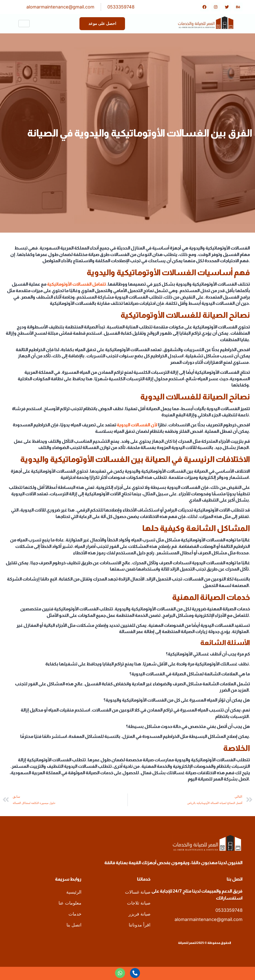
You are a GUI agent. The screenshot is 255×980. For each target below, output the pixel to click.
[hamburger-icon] (24, 24)
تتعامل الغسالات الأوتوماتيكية (77, 284)
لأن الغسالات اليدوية (137, 425)
